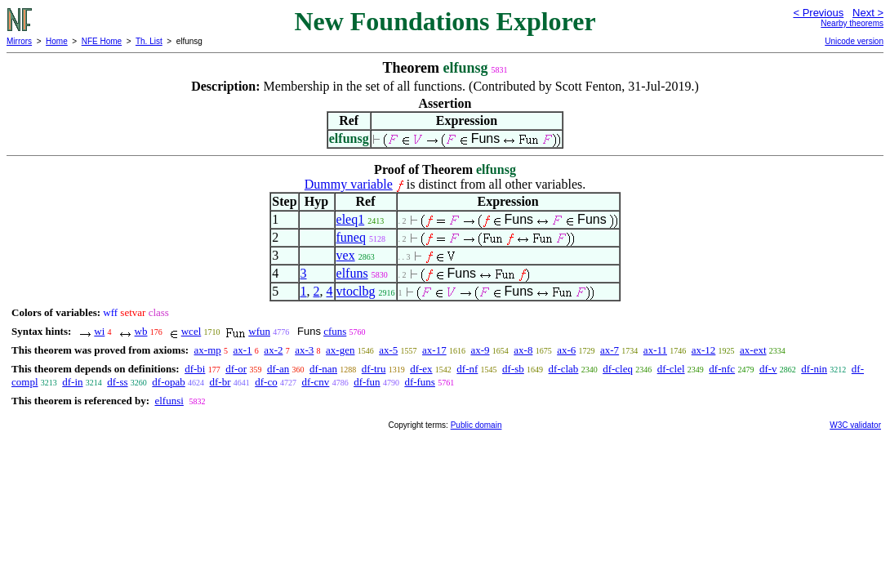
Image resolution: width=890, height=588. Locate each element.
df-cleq (618, 369)
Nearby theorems (852, 23)
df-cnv (315, 382)
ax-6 (566, 350)
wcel (191, 331)
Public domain (476, 425)
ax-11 (655, 350)
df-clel (671, 369)
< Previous (818, 13)
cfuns (335, 331)
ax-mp (208, 350)
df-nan (323, 369)
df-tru (374, 369)
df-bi (195, 369)
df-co (266, 382)
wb (141, 331)
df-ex (421, 369)
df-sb (513, 369)
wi (99, 331)
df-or (236, 369)
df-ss (117, 382)
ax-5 (388, 350)
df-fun (367, 382)
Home (57, 41)
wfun (259, 331)
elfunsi (169, 401)
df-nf (467, 369)
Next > (868, 13)
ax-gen (340, 350)
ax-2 (273, 350)
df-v (768, 369)
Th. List (149, 41)
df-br (220, 382)
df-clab (564, 369)
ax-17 (434, 350)
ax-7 (610, 350)
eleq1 (351, 219)
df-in (72, 382)
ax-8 (523, 350)
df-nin (814, 369)
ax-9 (480, 350)
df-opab (168, 382)
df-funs (420, 382)
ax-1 (243, 350)
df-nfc (722, 369)
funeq (351, 237)
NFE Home (102, 41)
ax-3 (304, 350)
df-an (278, 369)
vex (346, 255)
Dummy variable (349, 184)
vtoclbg (356, 291)
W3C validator (855, 425)
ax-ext (753, 350)
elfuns (352, 273)
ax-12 (704, 350)
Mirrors (19, 41)
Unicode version (854, 41)
